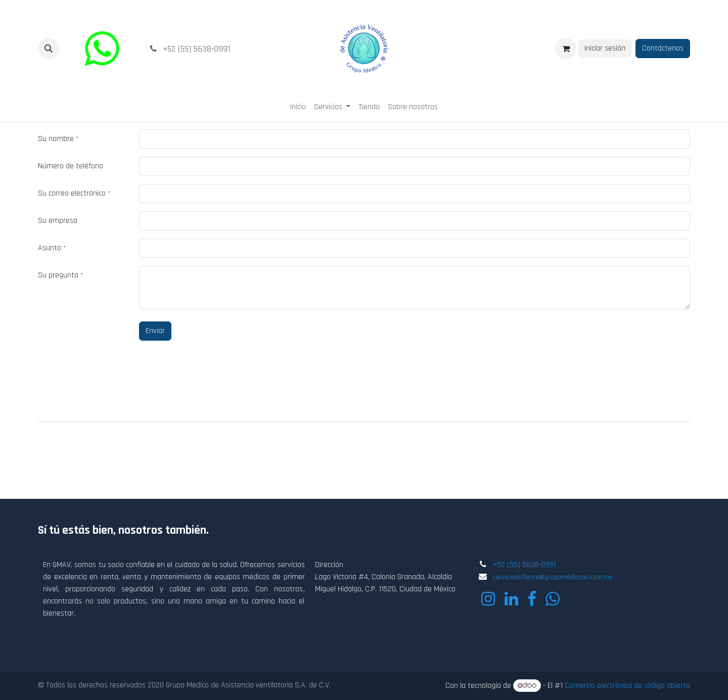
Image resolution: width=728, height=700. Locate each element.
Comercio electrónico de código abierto (627, 686)
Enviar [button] (155, 331)
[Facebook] (532, 599)
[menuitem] (298, 107)
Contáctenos (663, 48)
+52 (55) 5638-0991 (524, 565)
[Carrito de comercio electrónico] (566, 49)
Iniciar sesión (605, 48)
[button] (49, 49)
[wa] (102, 49)
